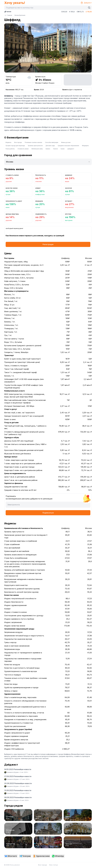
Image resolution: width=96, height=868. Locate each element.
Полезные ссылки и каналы (33, 142)
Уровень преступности (35, 146)
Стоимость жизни (23, 149)
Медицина (85, 146)
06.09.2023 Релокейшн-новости (18, 797)
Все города (18, 142)
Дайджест (86, 3)
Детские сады (50, 146)
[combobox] (46, 8)
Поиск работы (10, 149)
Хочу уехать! (15, 3)
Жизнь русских (66, 142)
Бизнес (48, 149)
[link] (11, 856)
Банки (63, 149)
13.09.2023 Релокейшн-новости (18, 790)
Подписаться (48, 513)
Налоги (55, 149)
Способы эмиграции (52, 142)
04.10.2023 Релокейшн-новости (18, 769)
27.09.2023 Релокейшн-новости (18, 776)
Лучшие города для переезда (15, 146)
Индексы (8, 142)
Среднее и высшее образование (68, 146)
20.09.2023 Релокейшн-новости (18, 783)
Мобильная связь (37, 149)
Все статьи (54, 865)
